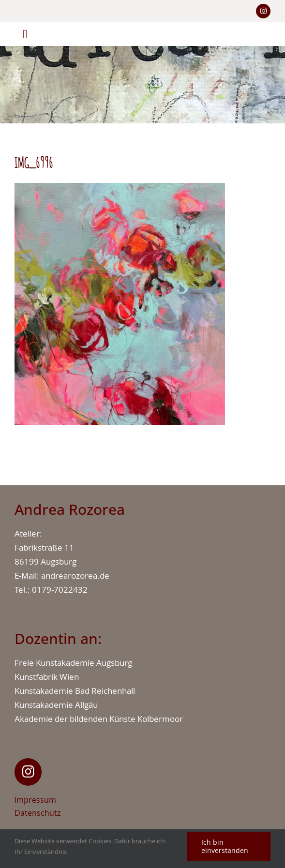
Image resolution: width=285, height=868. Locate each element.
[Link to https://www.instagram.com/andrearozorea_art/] (28, 772)
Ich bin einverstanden (225, 846)
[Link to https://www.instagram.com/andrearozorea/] (263, 11)
